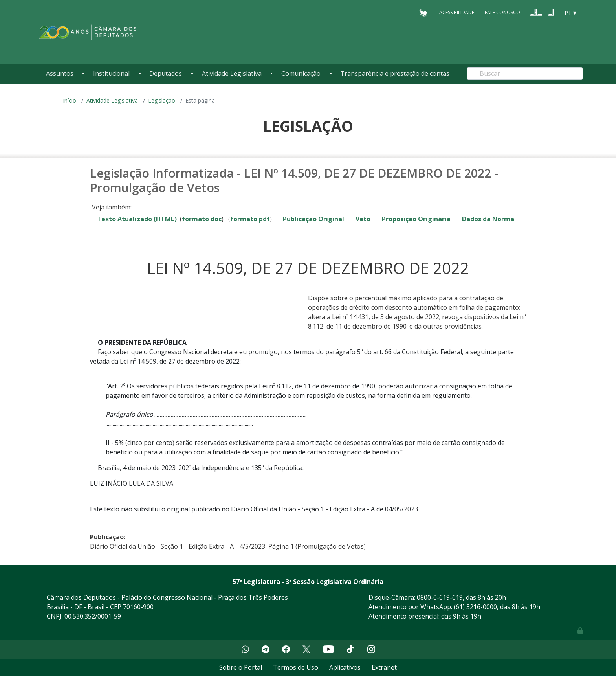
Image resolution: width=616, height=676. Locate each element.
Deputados (166, 73)
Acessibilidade (457, 12)
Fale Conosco (502, 12)
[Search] (525, 73)
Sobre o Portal (241, 667)
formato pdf (250, 219)
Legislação (162, 100)
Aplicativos (345, 667)
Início (70, 100)
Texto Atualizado (137, 219)
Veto (363, 219)
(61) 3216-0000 (475, 607)
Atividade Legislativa (232, 73)
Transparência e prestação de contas (395, 73)
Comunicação (301, 73)
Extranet (384, 667)
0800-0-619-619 (440, 597)
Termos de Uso (296, 667)
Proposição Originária (416, 219)
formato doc (202, 219)
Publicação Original (313, 219)
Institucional (111, 73)
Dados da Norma (488, 219)
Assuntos (60, 73)
